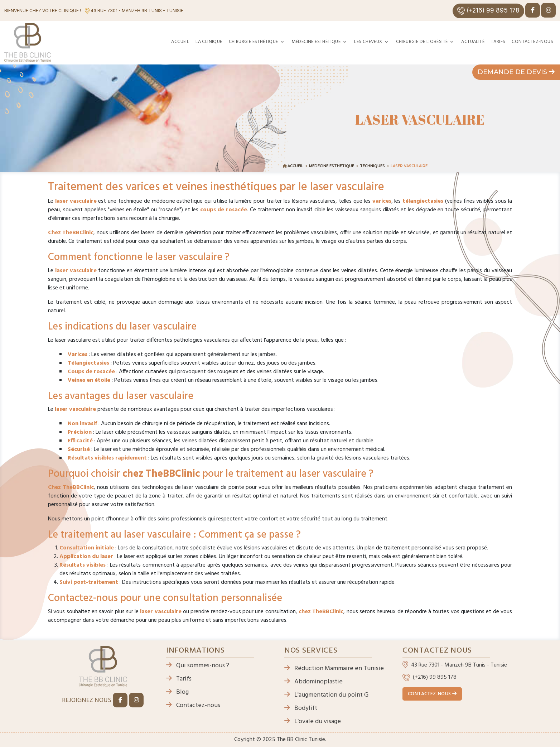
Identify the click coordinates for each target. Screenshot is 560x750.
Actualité (473, 42)
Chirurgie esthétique (254, 42)
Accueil (180, 42)
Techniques (372, 166)
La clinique (209, 42)
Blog (177, 692)
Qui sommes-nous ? (198, 666)
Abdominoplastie (313, 682)
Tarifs (498, 42)
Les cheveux (368, 42)
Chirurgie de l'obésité (422, 42)
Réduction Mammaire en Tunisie (334, 669)
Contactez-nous (532, 42)
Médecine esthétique (316, 42)
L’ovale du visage (313, 722)
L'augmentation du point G (326, 695)
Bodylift (301, 708)
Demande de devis (516, 72)
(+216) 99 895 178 (488, 11)
